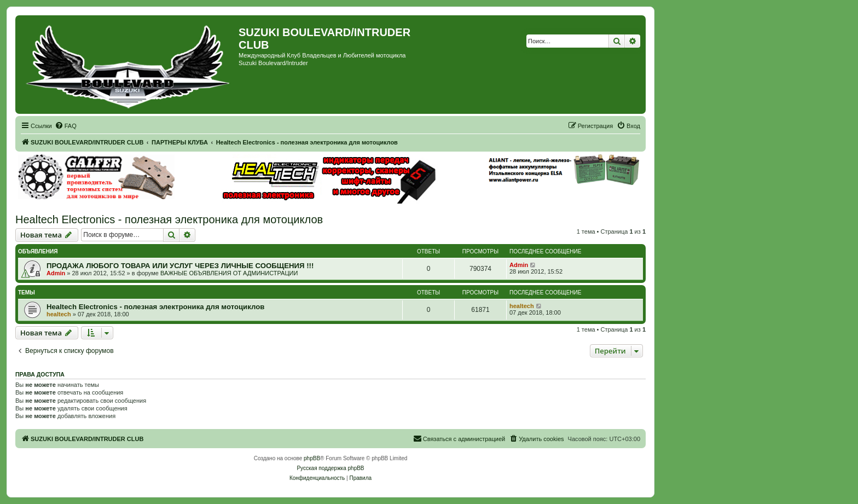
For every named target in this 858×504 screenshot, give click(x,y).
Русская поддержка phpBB (330, 468)
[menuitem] (66, 126)
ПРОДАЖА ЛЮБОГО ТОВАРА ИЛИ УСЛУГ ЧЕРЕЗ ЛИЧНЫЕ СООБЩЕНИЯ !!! (180, 266)
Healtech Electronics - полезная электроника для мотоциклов (169, 219)
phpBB (312, 458)
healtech (59, 314)
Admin (56, 273)
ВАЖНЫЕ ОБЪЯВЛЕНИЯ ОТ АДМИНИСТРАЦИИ (229, 273)
